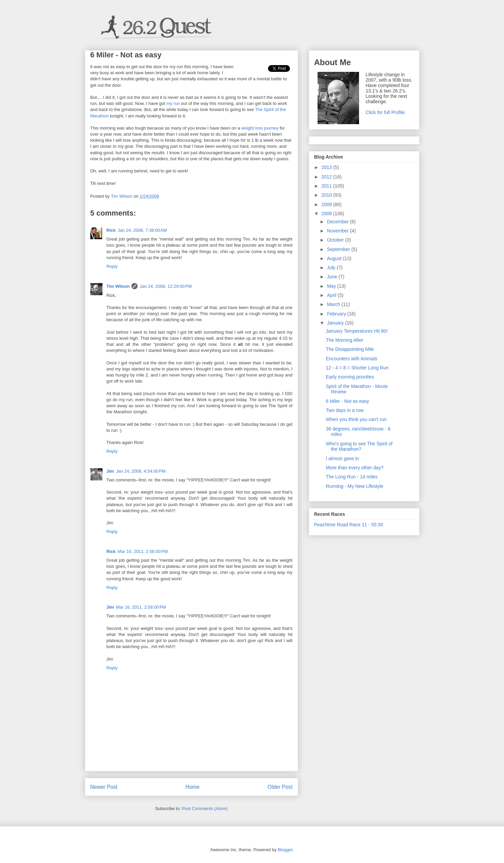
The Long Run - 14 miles (351, 477)
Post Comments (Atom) (205, 809)
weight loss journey (260, 128)
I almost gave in (342, 458)
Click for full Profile (385, 112)
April (332, 295)
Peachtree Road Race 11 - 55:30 (349, 525)
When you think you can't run (356, 419)
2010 (327, 195)
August (335, 258)
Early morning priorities (350, 377)
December (338, 222)
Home (192, 787)
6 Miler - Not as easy (347, 401)
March (334, 304)
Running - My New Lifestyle (354, 486)
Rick (111, 230)
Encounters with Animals (351, 359)
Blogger (285, 850)
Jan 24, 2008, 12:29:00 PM (166, 286)
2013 (327, 167)
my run (173, 103)
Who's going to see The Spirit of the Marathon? (359, 447)
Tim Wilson (118, 286)
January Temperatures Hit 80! (357, 331)
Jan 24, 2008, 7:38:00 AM (142, 230)
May (332, 286)
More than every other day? (354, 468)
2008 (327, 214)
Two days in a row (345, 410)
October (336, 240)
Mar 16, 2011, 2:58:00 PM (143, 551)
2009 (327, 204)
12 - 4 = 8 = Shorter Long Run (357, 368)
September (339, 249)
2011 (327, 186)
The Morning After (344, 340)
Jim (110, 471)
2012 (327, 177)
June (333, 277)
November (338, 231)
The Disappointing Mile (350, 349)
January (336, 323)
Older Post (280, 787)
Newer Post (104, 787)
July (332, 268)
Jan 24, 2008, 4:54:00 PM (141, 471)
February (337, 314)
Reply (112, 266)
